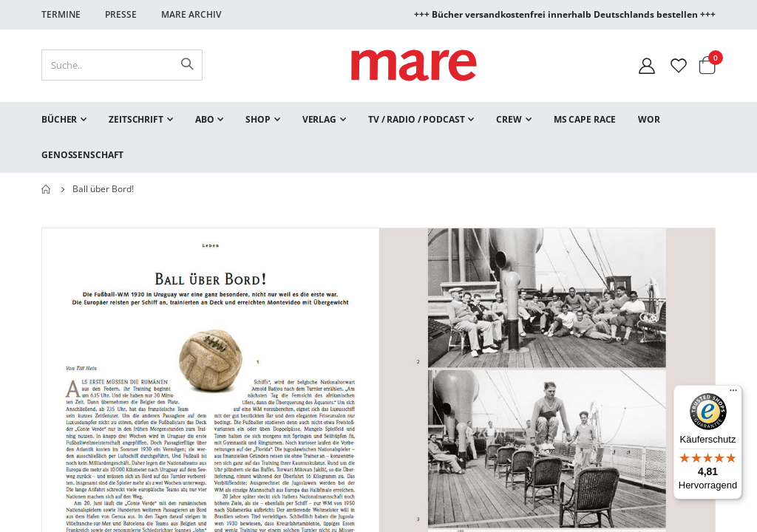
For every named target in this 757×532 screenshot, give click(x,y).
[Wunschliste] (679, 65)
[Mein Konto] (647, 65)
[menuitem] (64, 120)
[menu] (378, 137)
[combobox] (122, 65)
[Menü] (733, 388)
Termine (61, 14)
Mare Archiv (191, 14)
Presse (121, 14)
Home (47, 189)
